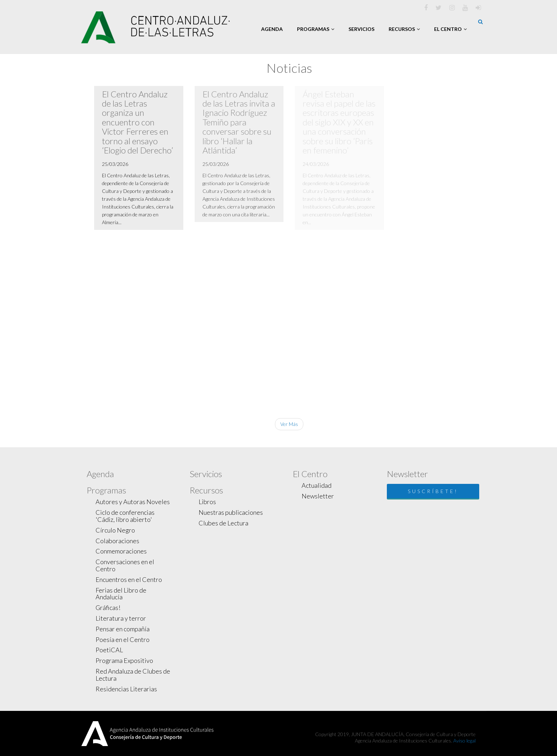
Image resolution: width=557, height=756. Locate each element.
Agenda (272, 29)
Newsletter (318, 496)
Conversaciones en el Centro (125, 565)
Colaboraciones (117, 541)
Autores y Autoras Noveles (133, 502)
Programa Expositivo (124, 660)
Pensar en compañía (123, 629)
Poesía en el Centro (123, 639)
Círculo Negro (115, 530)
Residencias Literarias (126, 689)
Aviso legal (464, 741)
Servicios (361, 29)
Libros (207, 502)
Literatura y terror (121, 618)
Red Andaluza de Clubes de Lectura (133, 675)
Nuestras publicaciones (231, 512)
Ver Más (289, 424)
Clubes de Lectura (223, 523)
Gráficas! (108, 607)
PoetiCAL (109, 650)
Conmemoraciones (121, 551)
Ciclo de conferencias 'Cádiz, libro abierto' (125, 516)
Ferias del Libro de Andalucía (121, 594)
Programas (316, 29)
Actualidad (317, 485)
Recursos (404, 29)
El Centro (450, 29)
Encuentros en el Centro (129, 579)
